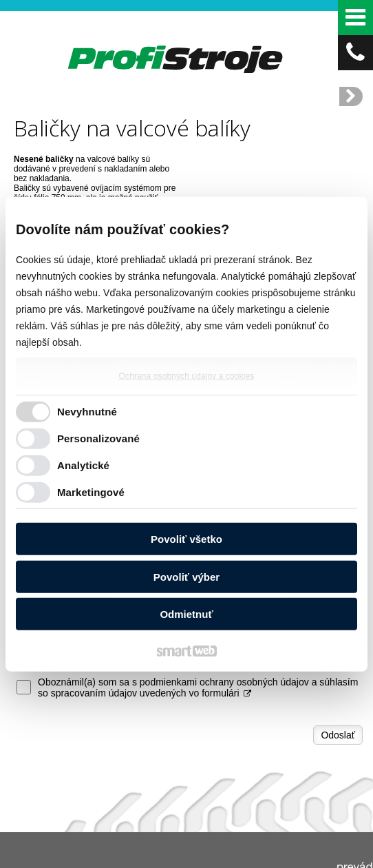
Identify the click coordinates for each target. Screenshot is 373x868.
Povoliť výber (186, 576)
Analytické (83, 465)
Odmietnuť (186, 614)
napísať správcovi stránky (263, 851)
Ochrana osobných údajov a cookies (187, 376)
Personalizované (98, 438)
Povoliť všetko (186, 539)
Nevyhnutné (87, 411)
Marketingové (91, 492)
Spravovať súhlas (253, 863)
